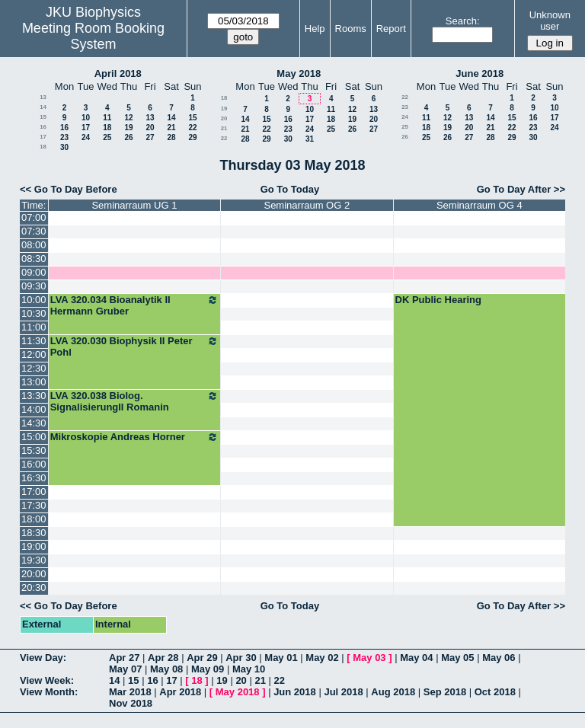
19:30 (34, 560)
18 (107, 128)
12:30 (34, 368)
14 (43, 107)
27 (150, 137)
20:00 (34, 574)
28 (171, 137)
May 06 (499, 658)
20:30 (34, 588)
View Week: (47, 680)
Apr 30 (241, 658)
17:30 (34, 505)
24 (86, 137)
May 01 (281, 658)
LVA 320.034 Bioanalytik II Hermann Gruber (134, 305)
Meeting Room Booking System (93, 36)
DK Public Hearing (438, 300)
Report (391, 29)
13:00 (34, 382)
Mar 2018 (130, 692)
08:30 (34, 259)
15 (43, 117)
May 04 (416, 658)
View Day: (43, 658)
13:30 (34, 396)
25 (107, 137)
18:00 (34, 519)
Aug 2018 (393, 692)
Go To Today (290, 189)
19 (128, 128)
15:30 (34, 450)
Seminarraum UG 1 (134, 205)
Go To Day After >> (521, 189)
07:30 (34, 231)
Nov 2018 (131, 703)
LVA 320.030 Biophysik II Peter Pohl (134, 346)
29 (192, 137)
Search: (463, 21)
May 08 (166, 669)
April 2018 (118, 73)
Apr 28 (163, 658)
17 (86, 128)
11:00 (34, 327)
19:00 (34, 546)
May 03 (369, 658)
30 (64, 147)
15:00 (34, 437)
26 (128, 137)
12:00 (34, 354)
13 (43, 97)
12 (128, 118)
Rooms (351, 29)
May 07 (125, 669)
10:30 (34, 313)
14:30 (34, 423)
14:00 (34, 409)
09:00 (34, 272)
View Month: (49, 692)
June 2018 (480, 73)
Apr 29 (202, 658)
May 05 (457, 658)
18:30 (34, 533)
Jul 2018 (343, 692)
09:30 (34, 286)
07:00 (34, 217)
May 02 (322, 658)
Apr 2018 (180, 692)
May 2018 (299, 73)
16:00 (34, 464)
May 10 (249, 669)
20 (150, 128)
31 (310, 139)
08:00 (34, 245)
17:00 (34, 492)
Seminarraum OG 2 (307, 205)
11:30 (34, 341)
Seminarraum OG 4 (480, 205)
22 (192, 128)
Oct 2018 (495, 692)
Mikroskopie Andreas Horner (134, 437)
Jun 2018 (295, 692)
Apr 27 (124, 658)
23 (64, 137)
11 (107, 118)
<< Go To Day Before (69, 189)
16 (43, 127)
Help (315, 29)
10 (86, 118)
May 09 (208, 669)
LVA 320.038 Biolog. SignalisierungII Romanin (134, 401)
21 (171, 128)
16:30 (34, 478)
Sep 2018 (445, 692)
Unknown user (550, 21)
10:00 (34, 300)
